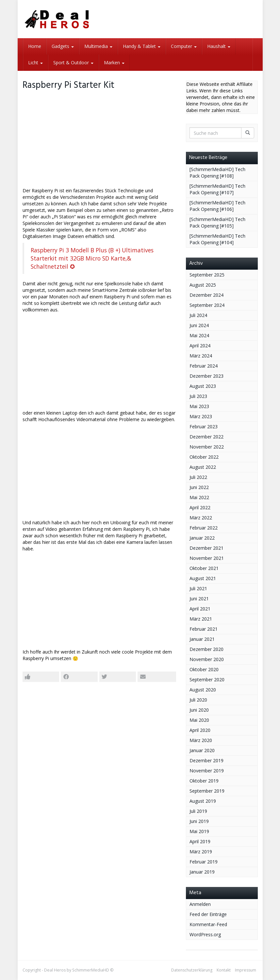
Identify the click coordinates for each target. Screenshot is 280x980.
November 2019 (207, 771)
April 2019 (200, 841)
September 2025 (207, 275)
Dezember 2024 (206, 295)
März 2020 (201, 740)
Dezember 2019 (206, 760)
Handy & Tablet (142, 46)
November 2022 (207, 447)
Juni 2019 (199, 821)
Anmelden (200, 904)
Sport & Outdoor (73, 63)
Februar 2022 (204, 528)
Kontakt (224, 970)
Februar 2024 (204, 366)
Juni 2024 (199, 325)
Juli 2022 (198, 477)
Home (35, 46)
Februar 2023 (204, 427)
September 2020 (207, 680)
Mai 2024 (199, 335)
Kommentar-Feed (208, 924)
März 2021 (201, 619)
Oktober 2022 (204, 457)
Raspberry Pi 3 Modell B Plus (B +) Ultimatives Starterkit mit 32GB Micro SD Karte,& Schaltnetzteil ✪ (92, 258)
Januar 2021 (202, 639)
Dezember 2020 (206, 649)
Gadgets (63, 46)
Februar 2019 (204, 862)
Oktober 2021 (204, 568)
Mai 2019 (199, 831)
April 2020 (200, 730)
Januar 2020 (202, 750)
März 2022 (201, 518)
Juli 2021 (198, 588)
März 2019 (201, 852)
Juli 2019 (198, 811)
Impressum (246, 970)
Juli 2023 (198, 396)
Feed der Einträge (208, 914)
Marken (114, 63)
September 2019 (207, 791)
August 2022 (203, 467)
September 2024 (207, 305)
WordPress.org (205, 934)
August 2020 (203, 690)
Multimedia (98, 46)
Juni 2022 (199, 487)
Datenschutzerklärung (192, 970)
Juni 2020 (199, 710)
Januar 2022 (202, 538)
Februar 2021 (204, 629)
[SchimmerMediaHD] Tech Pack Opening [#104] (217, 239)
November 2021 (207, 558)
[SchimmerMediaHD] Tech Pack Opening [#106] (217, 206)
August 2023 (203, 386)
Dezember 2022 (206, 437)
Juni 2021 (199, 599)
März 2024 (201, 356)
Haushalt (219, 46)
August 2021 (203, 578)
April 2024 (200, 346)
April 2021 (200, 609)
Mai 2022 (199, 497)
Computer (184, 46)
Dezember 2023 (206, 376)
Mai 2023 (199, 406)
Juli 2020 (198, 700)
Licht (35, 63)
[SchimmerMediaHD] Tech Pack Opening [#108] (217, 173)
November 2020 (207, 659)
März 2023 (201, 416)
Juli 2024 (198, 315)
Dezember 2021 (206, 548)
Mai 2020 (199, 720)
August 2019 (203, 801)
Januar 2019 (202, 872)
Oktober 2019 (204, 781)
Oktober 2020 (204, 669)
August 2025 (203, 285)
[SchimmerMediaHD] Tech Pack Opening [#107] (217, 189)
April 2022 (200, 507)
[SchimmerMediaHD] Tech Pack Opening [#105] (217, 222)
